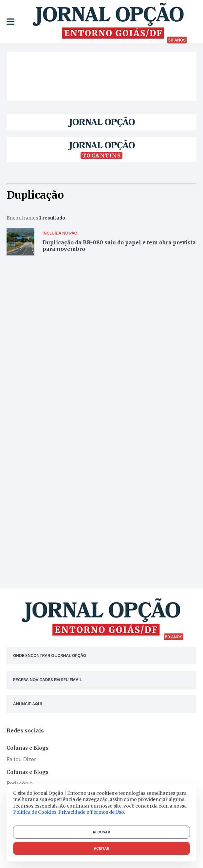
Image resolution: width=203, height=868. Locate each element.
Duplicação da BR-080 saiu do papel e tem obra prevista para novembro (119, 246)
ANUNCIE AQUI (28, 704)
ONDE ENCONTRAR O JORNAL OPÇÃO (50, 655)
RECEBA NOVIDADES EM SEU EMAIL (47, 680)
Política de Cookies (35, 812)
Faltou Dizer (21, 759)
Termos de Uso (107, 812)
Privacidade (72, 812)
